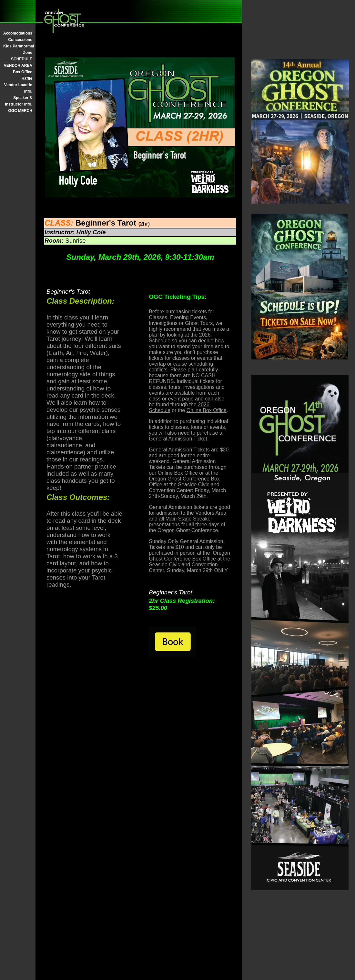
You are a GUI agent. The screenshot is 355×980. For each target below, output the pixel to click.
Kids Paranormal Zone (18, 49)
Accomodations (18, 33)
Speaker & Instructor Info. (19, 101)
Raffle (27, 78)
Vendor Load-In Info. (18, 88)
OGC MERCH (20, 111)
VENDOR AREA (18, 66)
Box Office (23, 72)
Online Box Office (207, 410)
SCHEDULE (22, 59)
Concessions (20, 40)
